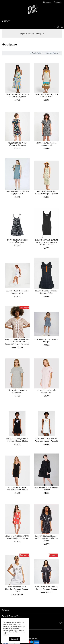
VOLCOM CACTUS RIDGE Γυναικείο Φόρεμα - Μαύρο (17, 488)
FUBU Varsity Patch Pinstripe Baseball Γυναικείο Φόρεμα (46, 588)
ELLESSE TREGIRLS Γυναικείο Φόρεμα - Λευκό (17, 292)
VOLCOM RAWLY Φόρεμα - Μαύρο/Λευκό (46, 144)
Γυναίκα (31, 34)
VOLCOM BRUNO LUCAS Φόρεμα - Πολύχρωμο (17, 144)
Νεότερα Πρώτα (53, 53)
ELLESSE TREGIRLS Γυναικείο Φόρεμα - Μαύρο (46, 292)
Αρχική (22, 34)
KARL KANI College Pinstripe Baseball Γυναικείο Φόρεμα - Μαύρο (46, 538)
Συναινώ (15, 639)
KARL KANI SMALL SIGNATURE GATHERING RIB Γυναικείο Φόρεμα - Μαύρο (46, 242)
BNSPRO (34, 639)
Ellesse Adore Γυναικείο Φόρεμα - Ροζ (46, 391)
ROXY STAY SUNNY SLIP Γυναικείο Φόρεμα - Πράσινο (46, 192)
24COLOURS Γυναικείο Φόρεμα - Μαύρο (46, 488)
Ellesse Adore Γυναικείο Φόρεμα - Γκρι (17, 391)
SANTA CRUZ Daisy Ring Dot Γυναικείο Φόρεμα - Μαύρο (17, 440)
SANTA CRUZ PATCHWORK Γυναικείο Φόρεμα (17, 241)
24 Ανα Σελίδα (36, 53)
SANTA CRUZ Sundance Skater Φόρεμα (46, 341)
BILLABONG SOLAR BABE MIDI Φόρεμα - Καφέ (46, 95)
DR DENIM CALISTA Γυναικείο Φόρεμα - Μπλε (17, 192)
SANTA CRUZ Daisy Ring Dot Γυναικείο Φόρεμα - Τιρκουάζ (46, 440)
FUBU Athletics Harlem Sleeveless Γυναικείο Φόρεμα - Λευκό (17, 589)
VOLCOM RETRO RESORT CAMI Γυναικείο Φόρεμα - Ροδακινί (17, 537)
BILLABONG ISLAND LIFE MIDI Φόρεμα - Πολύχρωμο (17, 95)
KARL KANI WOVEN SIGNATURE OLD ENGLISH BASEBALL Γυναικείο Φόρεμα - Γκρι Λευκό (17, 342)
